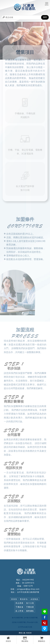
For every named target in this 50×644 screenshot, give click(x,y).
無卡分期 (30, 603)
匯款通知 (25, 639)
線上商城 (19, 611)
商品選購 (19, 603)
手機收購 (30, 607)
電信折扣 (24, 599)
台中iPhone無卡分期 (25, 627)
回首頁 (8, 639)
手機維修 (19, 607)
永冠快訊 (34, 599)
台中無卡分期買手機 (31, 618)
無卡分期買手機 (17, 618)
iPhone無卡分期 (32, 622)
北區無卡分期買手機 (19, 622)
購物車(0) (42, 639)
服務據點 (30, 611)
